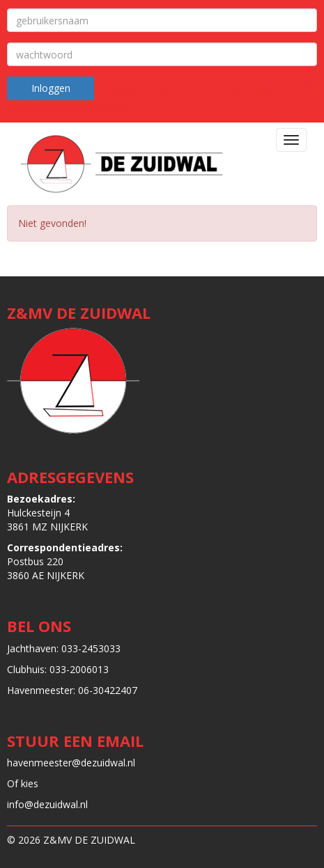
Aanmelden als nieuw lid (162, 87)
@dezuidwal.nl (71, 763)
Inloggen (51, 88)
